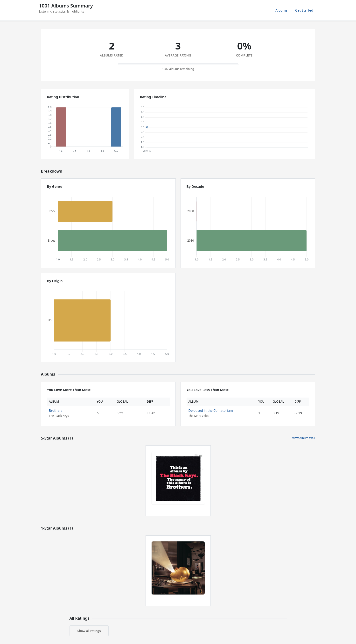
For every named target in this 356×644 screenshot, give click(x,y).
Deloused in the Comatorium (211, 410)
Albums (281, 10)
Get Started (304, 10)
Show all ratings (89, 631)
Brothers (56, 410)
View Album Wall (304, 438)
